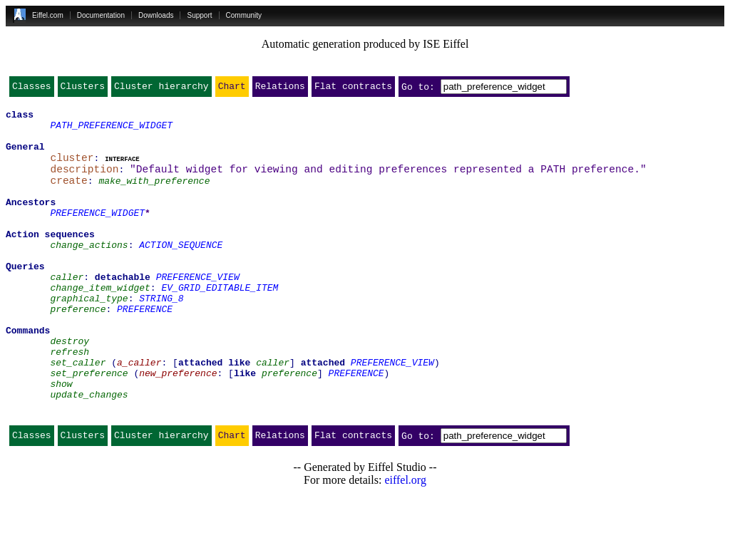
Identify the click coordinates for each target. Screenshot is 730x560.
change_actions (89, 272)
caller (67, 311)
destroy (70, 388)
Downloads (156, 15)
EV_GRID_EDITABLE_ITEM (220, 323)
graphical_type (89, 336)
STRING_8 (161, 336)
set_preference (89, 426)
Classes (32, 89)
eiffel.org (405, 542)
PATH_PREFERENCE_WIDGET (111, 131)
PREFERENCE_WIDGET (97, 234)
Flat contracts (353, 89)
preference (78, 349)
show (61, 439)
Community (244, 15)
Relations (280, 89)
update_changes (89, 452)
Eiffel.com (48, 15)
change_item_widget (100, 323)
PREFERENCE (145, 349)
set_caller (78, 413)
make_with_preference (154, 195)
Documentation (101, 15)
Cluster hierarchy (161, 89)
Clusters (83, 89)
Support (199, 15)
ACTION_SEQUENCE (181, 272)
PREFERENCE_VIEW (198, 311)
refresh (70, 400)
